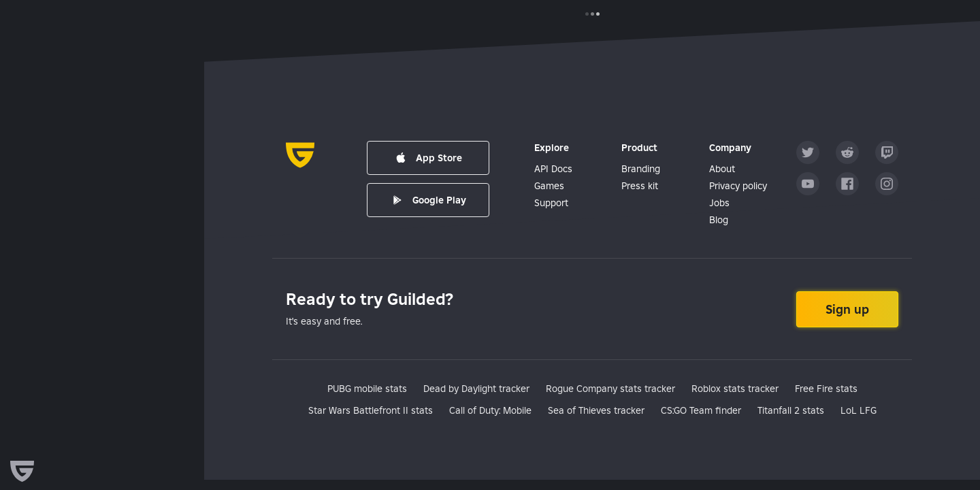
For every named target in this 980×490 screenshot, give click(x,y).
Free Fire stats (826, 389)
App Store (428, 158)
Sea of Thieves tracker (596, 410)
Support (551, 203)
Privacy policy (738, 186)
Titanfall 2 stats (791, 410)
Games (549, 186)
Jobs (719, 203)
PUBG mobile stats (367, 389)
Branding (641, 169)
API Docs (553, 169)
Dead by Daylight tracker (476, 389)
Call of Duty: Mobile (490, 410)
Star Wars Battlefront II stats (371, 410)
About (722, 169)
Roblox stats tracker (735, 389)
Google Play (428, 200)
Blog (719, 220)
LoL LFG (859, 410)
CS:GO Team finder (701, 410)
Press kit (640, 186)
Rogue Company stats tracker (610, 389)
